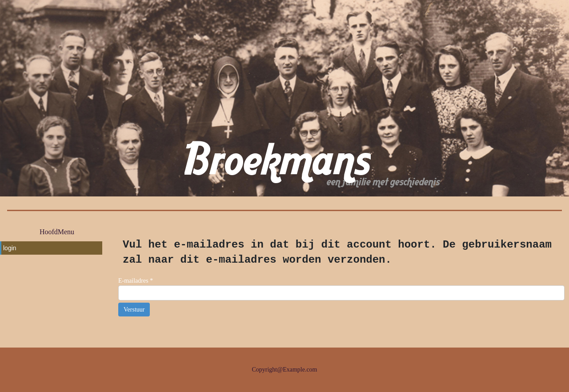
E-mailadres (136, 281)
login (10, 248)
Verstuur (134, 310)
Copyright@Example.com (284, 370)
